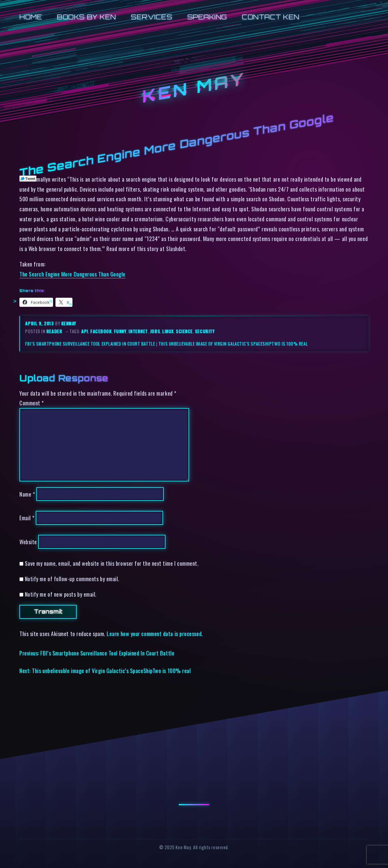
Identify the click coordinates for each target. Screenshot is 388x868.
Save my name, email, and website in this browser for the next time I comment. (112, 563)
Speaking (207, 17)
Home (31, 17)
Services (152, 17)
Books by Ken (87, 17)
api (85, 331)
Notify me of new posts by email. (61, 594)
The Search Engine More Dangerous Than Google (72, 274)
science (184, 331)
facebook (101, 331)
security (205, 331)
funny (120, 331)
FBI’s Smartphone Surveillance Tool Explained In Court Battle (90, 344)
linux (168, 331)
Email (27, 518)
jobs (155, 331)
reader (54, 331)
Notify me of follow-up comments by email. (72, 579)
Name (27, 494)
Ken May (194, 88)
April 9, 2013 (40, 323)
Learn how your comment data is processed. (155, 633)
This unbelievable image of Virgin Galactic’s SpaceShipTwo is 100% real (233, 344)
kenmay (69, 323)
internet (138, 331)
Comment (32, 403)
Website (28, 542)
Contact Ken (271, 17)
